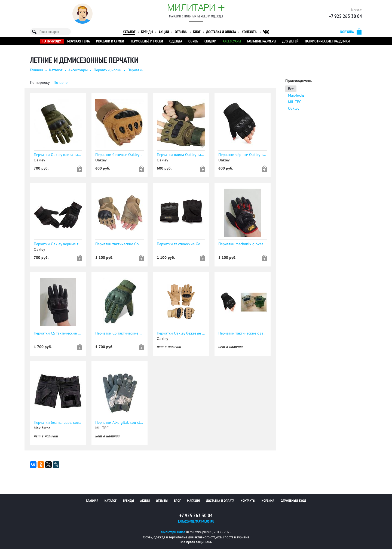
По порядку (40, 82)
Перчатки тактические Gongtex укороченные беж (120, 244)
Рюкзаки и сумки (110, 41)
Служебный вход (293, 501)
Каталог (129, 32)
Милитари (196, 7)
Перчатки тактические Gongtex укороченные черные (181, 244)
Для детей (290, 41)
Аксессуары (232, 41)
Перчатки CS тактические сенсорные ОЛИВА (120, 333)
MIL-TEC (295, 102)
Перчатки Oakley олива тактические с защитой (58, 155)
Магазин (193, 501)
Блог (197, 32)
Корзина (268, 501)
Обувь (193, 41)
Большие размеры (262, 41)
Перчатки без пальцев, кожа (58, 422)
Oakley (294, 108)
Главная (36, 70)
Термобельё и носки (147, 41)
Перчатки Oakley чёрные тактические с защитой (58, 244)
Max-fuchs (296, 95)
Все (291, 89)
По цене (61, 82)
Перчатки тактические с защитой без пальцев (243, 333)
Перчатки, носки (108, 70)
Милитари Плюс (173, 532)
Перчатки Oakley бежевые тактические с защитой (181, 333)
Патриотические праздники (327, 41)
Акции (164, 32)
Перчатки (135, 70)
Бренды (147, 32)
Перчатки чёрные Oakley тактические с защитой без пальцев (243, 155)
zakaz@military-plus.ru (196, 521)
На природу (52, 41)
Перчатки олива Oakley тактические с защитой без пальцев (181, 155)
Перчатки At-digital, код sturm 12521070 (120, 422)
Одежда (176, 41)
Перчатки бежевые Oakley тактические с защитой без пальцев (120, 155)
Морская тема (79, 41)
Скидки (210, 41)
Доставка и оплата (221, 32)
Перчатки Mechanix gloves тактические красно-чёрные (243, 244)
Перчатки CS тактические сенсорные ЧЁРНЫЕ (58, 333)
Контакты (249, 32)
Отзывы (181, 32)
